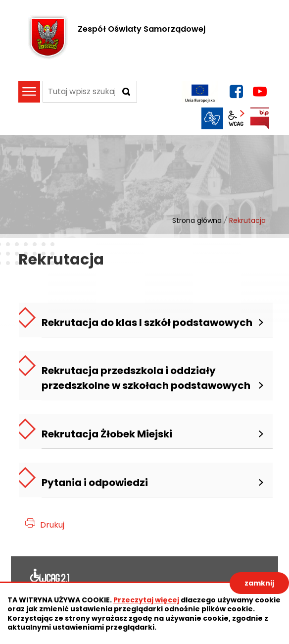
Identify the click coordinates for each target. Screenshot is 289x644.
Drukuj (52, 525)
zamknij (259, 583)
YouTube (260, 92)
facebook (236, 92)
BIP (260, 118)
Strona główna (197, 220)
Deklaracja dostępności (50, 578)
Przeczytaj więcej (146, 600)
